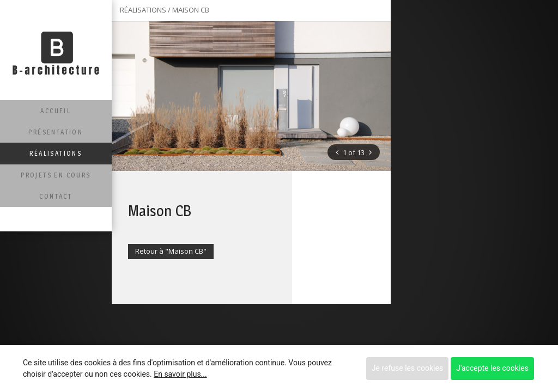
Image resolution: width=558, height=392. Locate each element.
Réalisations (56, 153)
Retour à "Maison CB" (171, 251)
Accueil (56, 111)
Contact (56, 196)
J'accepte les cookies (492, 368)
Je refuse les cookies (407, 368)
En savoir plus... (180, 374)
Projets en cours (56, 175)
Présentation (56, 132)
